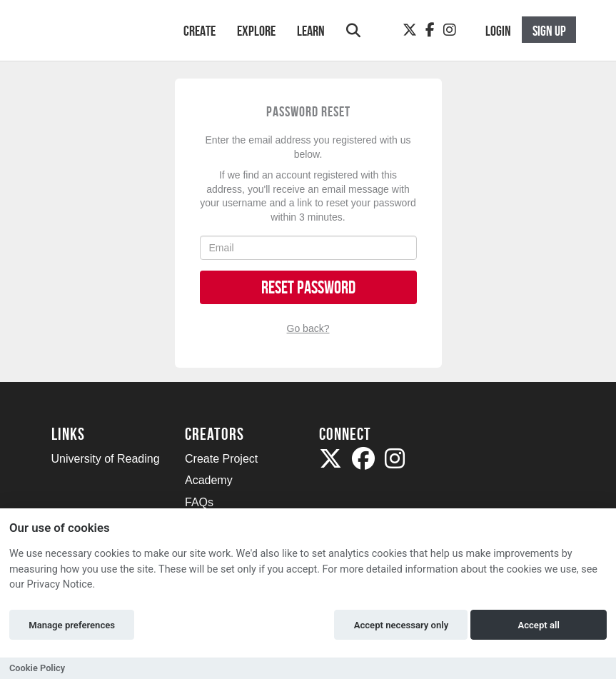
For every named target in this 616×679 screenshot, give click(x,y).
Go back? (308, 328)
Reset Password (308, 287)
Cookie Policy (37, 668)
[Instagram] (450, 30)
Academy (209, 480)
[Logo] (99, 37)
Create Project (221, 459)
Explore (256, 31)
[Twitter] (410, 30)
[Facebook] (430, 30)
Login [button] (498, 31)
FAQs (199, 502)
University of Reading (106, 459)
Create (200, 31)
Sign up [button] (549, 31)
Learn (311, 31)
